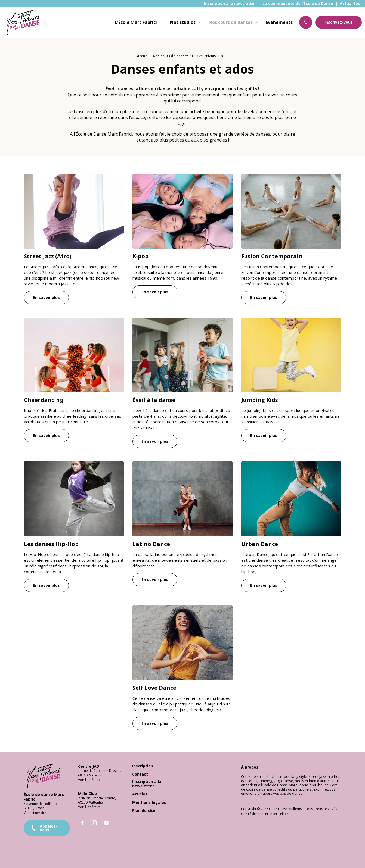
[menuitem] (230, 4)
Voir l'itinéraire (35, 813)
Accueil (143, 56)
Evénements (279, 22)
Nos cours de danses (231, 22)
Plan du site (144, 811)
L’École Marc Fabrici (136, 22)
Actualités (350, 4)
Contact (140, 774)
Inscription (143, 766)
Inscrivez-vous (339, 22)
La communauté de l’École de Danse (298, 4)
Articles (140, 794)
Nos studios (183, 22)
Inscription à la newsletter (230, 4)
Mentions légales (149, 803)
